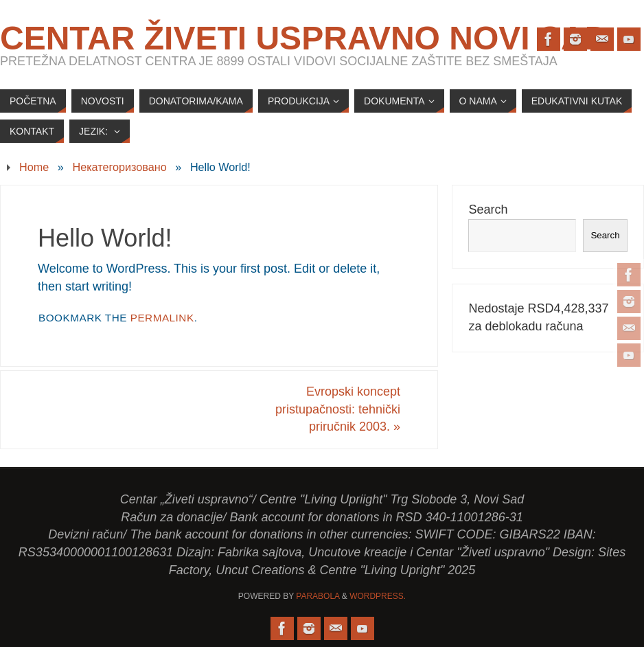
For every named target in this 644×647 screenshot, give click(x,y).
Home (34, 167)
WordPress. (378, 596)
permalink (162, 318)
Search (488, 209)
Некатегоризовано (119, 167)
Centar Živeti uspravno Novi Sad (304, 38)
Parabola (318, 596)
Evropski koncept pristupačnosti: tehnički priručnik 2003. (338, 409)
